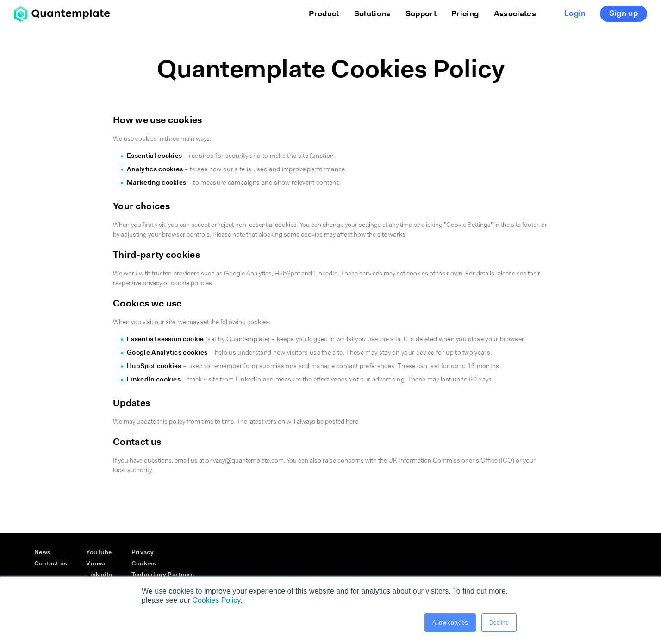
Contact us (51, 564)
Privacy (143, 553)
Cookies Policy (216, 600)
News (42, 553)
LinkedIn (99, 575)
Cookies (144, 564)
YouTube (99, 553)
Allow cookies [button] (450, 623)
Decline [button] (499, 623)
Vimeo (96, 564)
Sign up (624, 14)
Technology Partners (163, 575)
